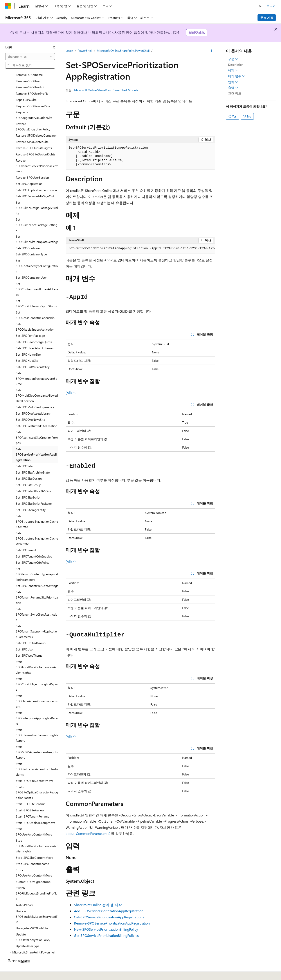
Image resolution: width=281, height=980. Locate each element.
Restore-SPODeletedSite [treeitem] (32, 130)
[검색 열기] (260, 6)
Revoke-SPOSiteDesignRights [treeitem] (36, 142)
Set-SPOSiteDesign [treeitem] (29, 466)
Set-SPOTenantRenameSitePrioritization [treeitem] (37, 585)
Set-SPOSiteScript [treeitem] (28, 485)
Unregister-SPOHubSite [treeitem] (32, 916)
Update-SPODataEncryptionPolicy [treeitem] (33, 925)
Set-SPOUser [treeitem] (25, 637)
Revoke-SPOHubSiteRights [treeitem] (34, 136)
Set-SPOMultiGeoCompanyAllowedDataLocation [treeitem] (37, 383)
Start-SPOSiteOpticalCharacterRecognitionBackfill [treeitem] (37, 780)
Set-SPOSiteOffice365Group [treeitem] (35, 479)
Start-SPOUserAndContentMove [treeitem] (34, 820)
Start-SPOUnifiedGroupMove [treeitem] (36, 811)
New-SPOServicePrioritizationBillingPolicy (106, 929)
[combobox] (30, 57)
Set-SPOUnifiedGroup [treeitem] (31, 631)
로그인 (271, 6)
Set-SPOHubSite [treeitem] (27, 348)
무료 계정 (267, 18)
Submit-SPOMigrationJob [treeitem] (33, 870)
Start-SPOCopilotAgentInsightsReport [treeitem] (37, 672)
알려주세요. (197, 33)
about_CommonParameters (86, 833)
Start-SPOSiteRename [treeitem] (31, 792)
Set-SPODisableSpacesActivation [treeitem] (35, 315)
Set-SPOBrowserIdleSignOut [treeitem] (35, 184)
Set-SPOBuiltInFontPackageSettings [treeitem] (37, 213)
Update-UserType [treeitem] (28, 934)
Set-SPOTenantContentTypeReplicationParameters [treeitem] (37, 562)
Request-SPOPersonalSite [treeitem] (33, 94)
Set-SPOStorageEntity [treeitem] (31, 498)
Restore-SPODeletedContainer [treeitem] (36, 123)
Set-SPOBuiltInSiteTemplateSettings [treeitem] (37, 227)
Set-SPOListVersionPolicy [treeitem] (33, 355)
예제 (233, 70)
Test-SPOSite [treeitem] (25, 893)
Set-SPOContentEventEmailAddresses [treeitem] (37, 277)
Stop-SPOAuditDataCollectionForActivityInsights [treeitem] (37, 834)
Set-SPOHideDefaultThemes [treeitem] (35, 336)
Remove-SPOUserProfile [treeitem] (32, 81)
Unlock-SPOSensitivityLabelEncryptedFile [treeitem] (37, 904)
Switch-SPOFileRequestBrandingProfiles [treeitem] (37, 881)
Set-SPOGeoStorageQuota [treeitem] (34, 330)
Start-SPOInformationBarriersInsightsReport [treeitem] (37, 723)
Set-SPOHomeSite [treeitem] (28, 342)
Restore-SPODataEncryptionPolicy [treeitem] (33, 114)
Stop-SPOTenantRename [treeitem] (32, 852)
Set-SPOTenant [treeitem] (26, 538)
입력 (233, 82)
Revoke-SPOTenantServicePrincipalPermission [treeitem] (37, 154)
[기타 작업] (212, 51)
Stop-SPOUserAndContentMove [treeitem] (34, 861)
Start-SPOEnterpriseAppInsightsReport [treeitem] (37, 706)
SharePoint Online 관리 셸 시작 (98, 905)
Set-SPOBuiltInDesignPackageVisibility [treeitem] (37, 196)
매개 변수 (237, 76)
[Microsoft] (8, 6)
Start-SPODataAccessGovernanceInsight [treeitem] (37, 689)
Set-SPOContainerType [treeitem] (31, 242)
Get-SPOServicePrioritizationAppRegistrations (109, 917)
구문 (233, 59)
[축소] (54, 47)
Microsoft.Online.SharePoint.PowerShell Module (106, 90)
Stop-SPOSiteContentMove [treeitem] (34, 845)
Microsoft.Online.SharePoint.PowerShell (123, 51)
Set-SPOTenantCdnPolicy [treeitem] (33, 550)
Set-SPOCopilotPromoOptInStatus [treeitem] (36, 291)
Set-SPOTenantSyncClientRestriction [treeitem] (37, 602)
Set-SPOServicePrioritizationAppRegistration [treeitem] (36, 442)
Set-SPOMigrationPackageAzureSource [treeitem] (37, 366)
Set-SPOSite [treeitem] (24, 454)
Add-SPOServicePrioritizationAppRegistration (109, 911)
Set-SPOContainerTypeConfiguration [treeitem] (37, 254)
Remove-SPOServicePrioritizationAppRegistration (112, 923)
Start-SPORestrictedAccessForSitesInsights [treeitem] (37, 757)
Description (236, 65)
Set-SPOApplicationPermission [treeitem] (36, 178)
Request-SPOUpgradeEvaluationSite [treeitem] (34, 103)
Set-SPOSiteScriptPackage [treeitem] (34, 491)
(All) (71, 393)
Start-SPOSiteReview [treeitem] (30, 798)
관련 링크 (235, 93)
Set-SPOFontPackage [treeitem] (30, 323)
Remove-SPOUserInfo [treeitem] (31, 75)
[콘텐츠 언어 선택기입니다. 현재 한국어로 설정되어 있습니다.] (14, 974)
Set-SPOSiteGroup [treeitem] (28, 473)
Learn (69, 51)
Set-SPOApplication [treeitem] (29, 172)
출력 (233, 88)
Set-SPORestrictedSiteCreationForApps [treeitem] (37, 425)
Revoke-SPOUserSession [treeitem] (32, 165)
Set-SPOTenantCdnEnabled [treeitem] (34, 544)
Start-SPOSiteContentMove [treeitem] (35, 769)
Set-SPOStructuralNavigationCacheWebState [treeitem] (37, 526)
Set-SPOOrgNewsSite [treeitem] (30, 407)
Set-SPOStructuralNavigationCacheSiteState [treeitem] (37, 509)
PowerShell (85, 51)
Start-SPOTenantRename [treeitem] (32, 804)
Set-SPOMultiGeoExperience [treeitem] (35, 395)
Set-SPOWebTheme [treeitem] (29, 643)
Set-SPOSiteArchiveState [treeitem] (33, 460)
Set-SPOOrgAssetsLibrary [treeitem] (33, 401)
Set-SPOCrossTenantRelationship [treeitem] (35, 303)
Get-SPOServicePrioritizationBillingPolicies (106, 935)
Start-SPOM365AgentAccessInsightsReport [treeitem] (37, 740)
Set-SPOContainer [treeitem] (28, 236)
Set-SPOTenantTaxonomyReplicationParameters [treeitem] (36, 619)
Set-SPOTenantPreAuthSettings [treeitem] (37, 574)
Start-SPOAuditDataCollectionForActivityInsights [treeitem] (37, 655)
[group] (140, 249)
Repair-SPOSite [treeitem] (26, 88)
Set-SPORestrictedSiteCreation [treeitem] (37, 414)
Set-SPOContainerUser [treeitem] (31, 265)
